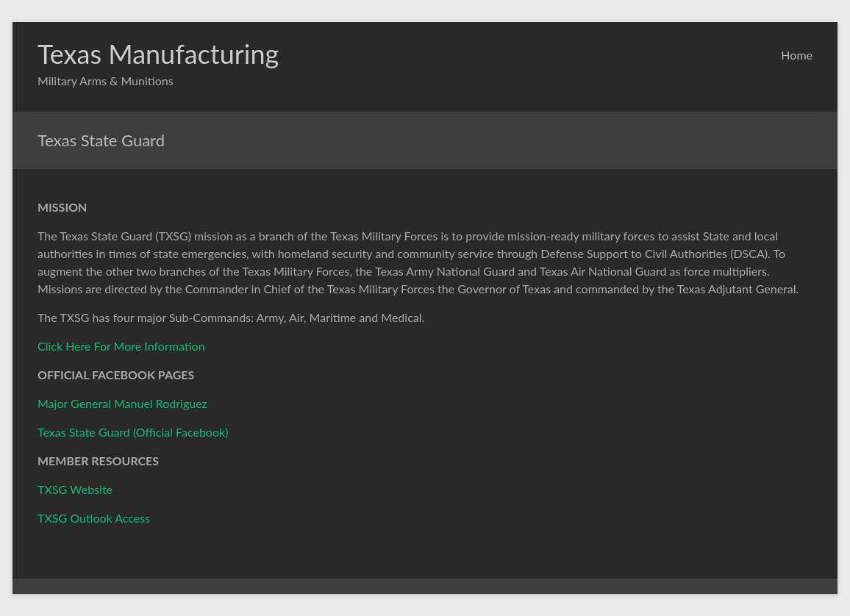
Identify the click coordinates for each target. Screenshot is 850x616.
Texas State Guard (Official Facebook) (133, 432)
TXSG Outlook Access (94, 518)
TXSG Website (75, 489)
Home (797, 55)
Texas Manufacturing (158, 54)
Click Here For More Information (121, 346)
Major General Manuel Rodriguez (122, 403)
